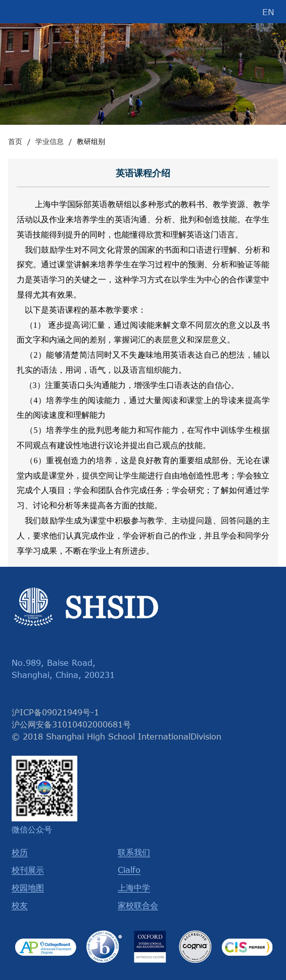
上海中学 (134, 888)
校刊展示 (28, 870)
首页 (15, 141)
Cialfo (129, 870)
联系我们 (134, 852)
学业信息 (50, 141)
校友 (20, 905)
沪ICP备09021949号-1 (55, 712)
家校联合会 (138, 905)
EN (268, 12)
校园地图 (28, 888)
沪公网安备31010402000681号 (71, 724)
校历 (20, 852)
